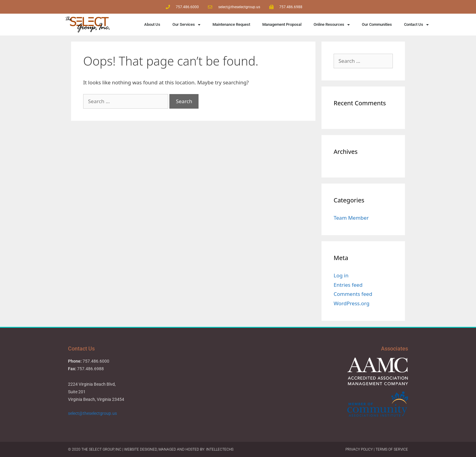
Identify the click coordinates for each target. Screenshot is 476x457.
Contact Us (416, 25)
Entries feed (348, 285)
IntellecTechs (220, 449)
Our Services (186, 25)
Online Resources (332, 25)
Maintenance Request (231, 24)
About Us (152, 24)
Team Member (351, 218)
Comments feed (353, 294)
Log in (341, 275)
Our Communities (377, 24)
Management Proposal (282, 24)
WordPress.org (352, 303)
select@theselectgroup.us (93, 413)
